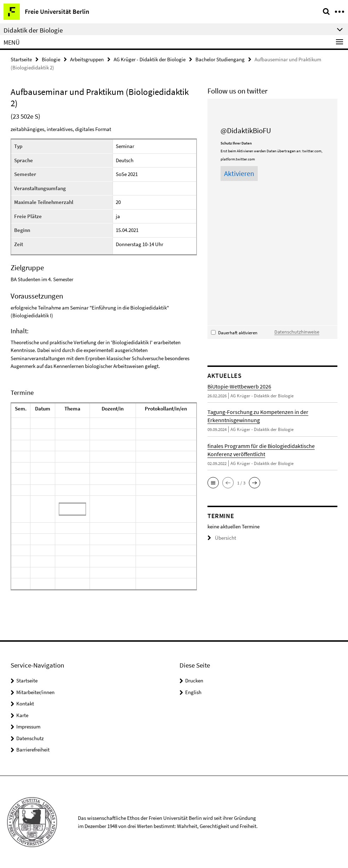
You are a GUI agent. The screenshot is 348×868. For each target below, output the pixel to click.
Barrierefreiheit (33, 749)
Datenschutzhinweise (294, 331)
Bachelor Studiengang (220, 59)
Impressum (28, 726)
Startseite (21, 59)
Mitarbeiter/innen (35, 691)
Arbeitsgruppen (87, 59)
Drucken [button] (194, 680)
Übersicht (220, 537)
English (193, 691)
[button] (213, 482)
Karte (22, 714)
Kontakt (25, 703)
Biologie (51, 59)
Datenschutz (30, 737)
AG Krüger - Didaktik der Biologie (150, 59)
